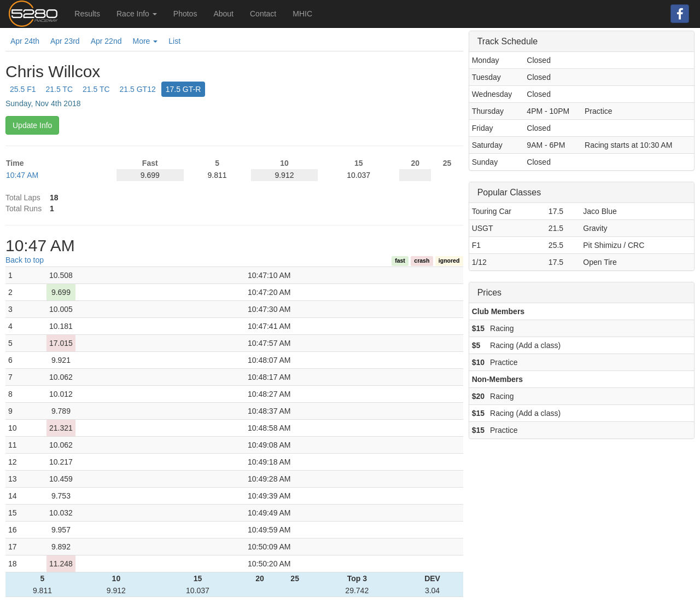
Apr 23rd (65, 41)
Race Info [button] (137, 14)
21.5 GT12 (138, 89)
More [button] (145, 41)
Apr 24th (25, 41)
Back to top (25, 260)
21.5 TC (59, 89)
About (223, 14)
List (174, 41)
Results (87, 14)
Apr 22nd (106, 41)
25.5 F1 (23, 89)
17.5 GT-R (183, 89)
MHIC (302, 14)
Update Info (32, 125)
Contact (263, 14)
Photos (185, 14)
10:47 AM (22, 175)
